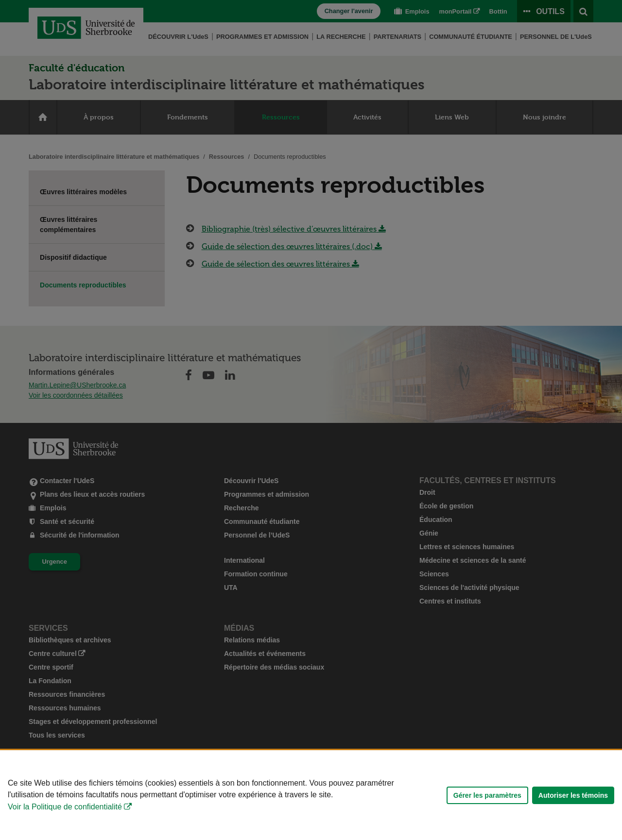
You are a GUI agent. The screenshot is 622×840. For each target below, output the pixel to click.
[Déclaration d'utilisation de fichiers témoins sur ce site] (311, 795)
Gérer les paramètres (487, 795)
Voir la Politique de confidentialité (65, 807)
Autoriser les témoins (573, 795)
